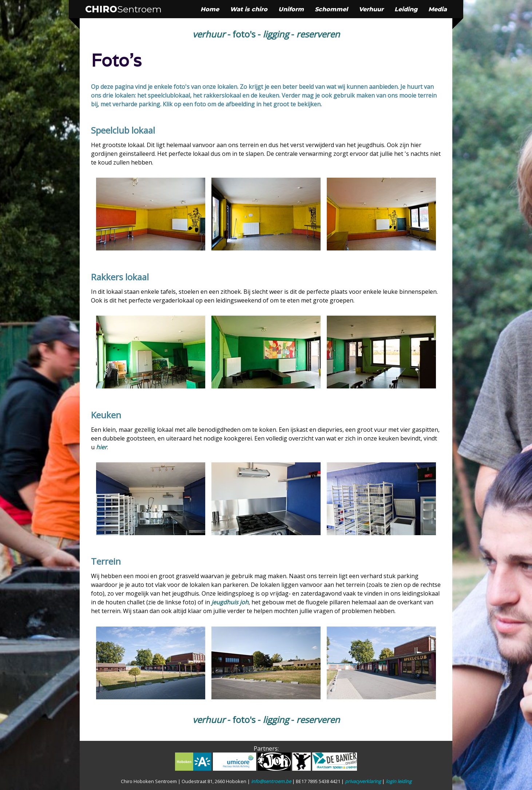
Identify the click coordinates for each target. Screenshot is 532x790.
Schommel (331, 9)
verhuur (209, 34)
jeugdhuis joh (230, 602)
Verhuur (371, 9)
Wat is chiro (249, 9)
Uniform (291, 9)
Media (438, 9)
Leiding (406, 9)
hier (102, 447)
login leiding (399, 781)
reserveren (318, 34)
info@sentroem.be (271, 781)
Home (210, 9)
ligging (276, 34)
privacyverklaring (363, 781)
